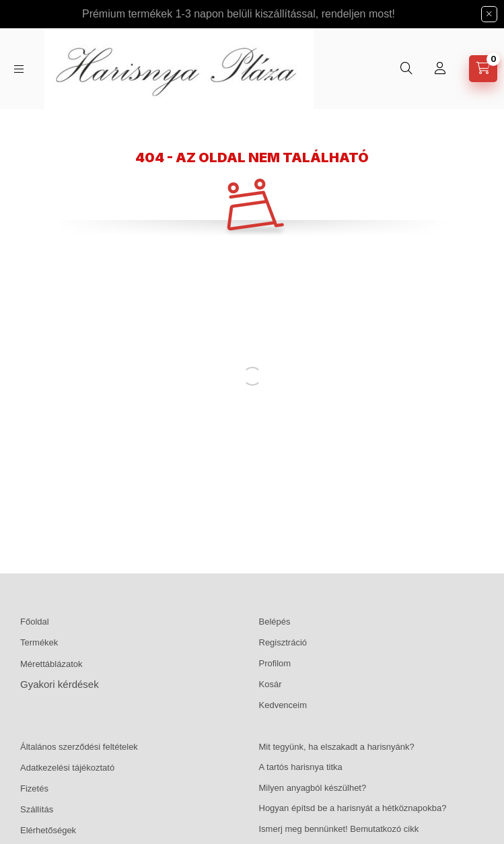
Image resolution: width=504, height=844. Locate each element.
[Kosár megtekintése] (483, 69)
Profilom (275, 663)
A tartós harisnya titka (301, 767)
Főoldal (35, 622)
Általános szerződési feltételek (79, 747)
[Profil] (440, 69)
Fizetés (34, 788)
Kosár (271, 684)
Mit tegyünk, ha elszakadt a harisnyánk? (337, 747)
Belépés (275, 622)
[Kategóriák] (19, 69)
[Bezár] (489, 14)
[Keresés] (406, 69)
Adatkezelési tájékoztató (67, 768)
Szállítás (37, 809)
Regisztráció (283, 642)
